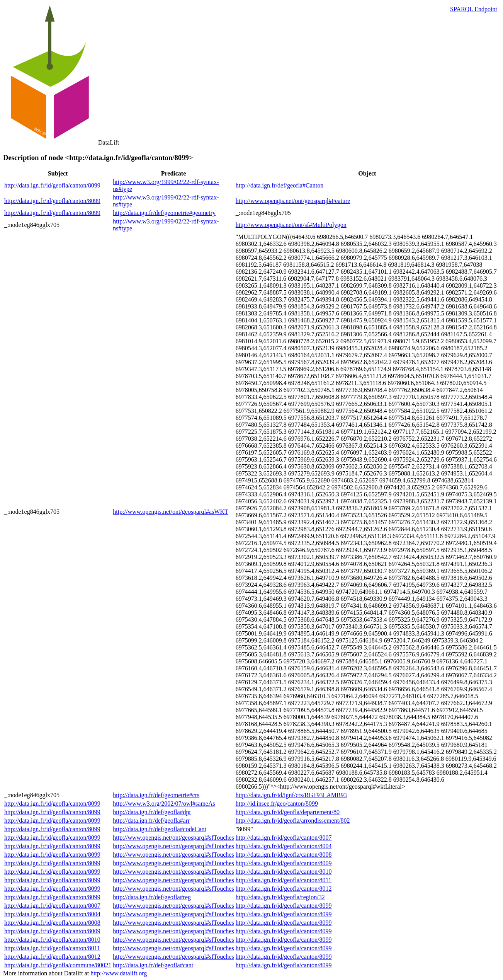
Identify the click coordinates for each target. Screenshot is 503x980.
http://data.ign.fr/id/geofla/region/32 (280, 897)
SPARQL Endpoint (474, 9)
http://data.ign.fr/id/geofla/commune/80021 (58, 965)
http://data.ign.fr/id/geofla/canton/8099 (52, 185)
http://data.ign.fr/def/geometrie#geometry (164, 213)
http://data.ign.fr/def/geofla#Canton (280, 185)
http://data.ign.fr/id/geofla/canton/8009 (284, 863)
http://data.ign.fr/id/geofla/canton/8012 (284, 889)
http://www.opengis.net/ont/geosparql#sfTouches (173, 838)
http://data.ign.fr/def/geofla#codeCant (160, 829)
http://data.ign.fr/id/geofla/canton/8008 (284, 855)
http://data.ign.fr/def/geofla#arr (151, 821)
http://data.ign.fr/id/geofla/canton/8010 (284, 872)
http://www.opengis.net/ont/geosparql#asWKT (170, 512)
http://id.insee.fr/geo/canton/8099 (277, 804)
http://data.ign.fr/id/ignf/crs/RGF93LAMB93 (291, 795)
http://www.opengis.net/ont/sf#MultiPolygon (291, 225)
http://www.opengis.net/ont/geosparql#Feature (293, 201)
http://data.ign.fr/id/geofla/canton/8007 (284, 838)
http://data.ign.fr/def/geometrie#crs (156, 795)
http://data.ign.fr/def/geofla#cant (153, 965)
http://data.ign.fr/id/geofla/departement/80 (288, 812)
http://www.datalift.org (119, 973)
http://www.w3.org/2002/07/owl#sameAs (164, 804)
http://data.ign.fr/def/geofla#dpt (152, 812)
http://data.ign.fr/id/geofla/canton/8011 (284, 880)
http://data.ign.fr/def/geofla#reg (152, 897)
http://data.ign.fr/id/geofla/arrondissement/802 (293, 821)
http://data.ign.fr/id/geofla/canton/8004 (284, 846)
